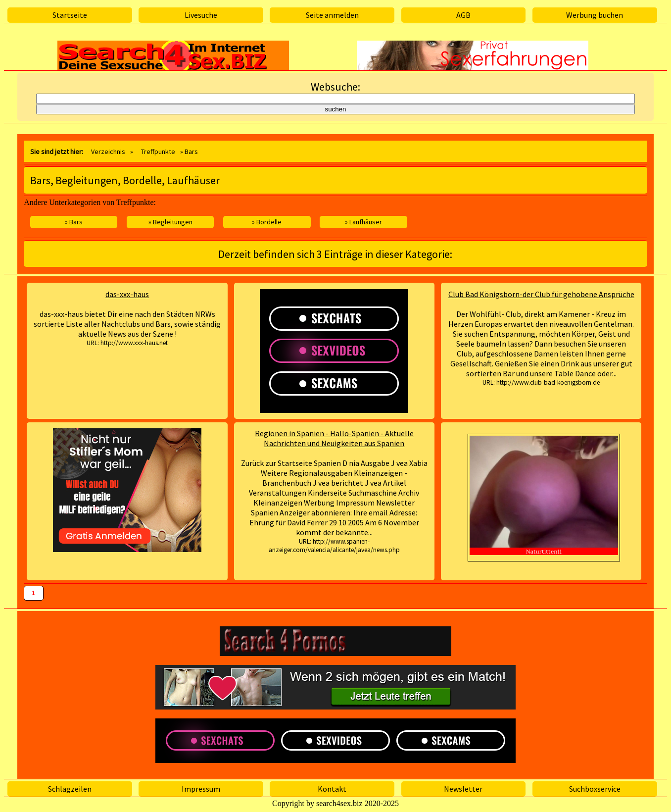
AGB (463, 15)
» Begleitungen (170, 222)
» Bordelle (267, 222)
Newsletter (463, 789)
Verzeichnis (108, 152)
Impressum (201, 789)
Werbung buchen (595, 15)
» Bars (74, 222)
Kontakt (332, 789)
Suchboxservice (595, 789)
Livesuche (201, 15)
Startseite (70, 15)
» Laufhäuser (363, 222)
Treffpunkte (158, 152)
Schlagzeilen (70, 789)
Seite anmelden (332, 15)
